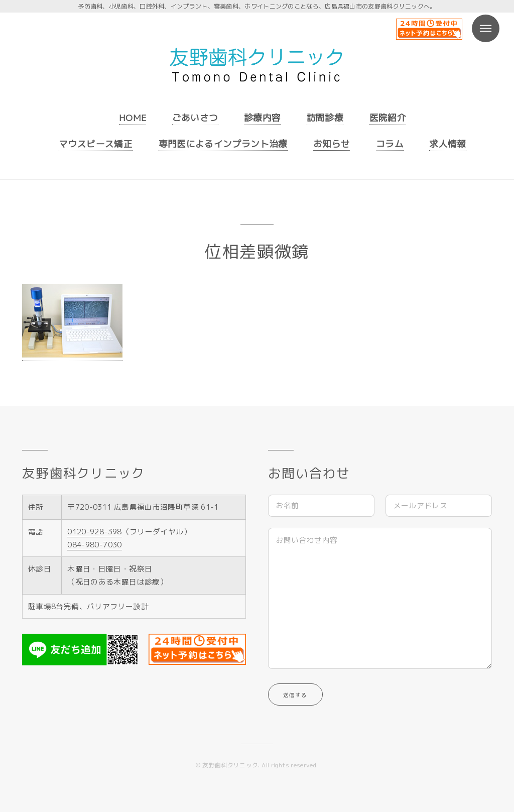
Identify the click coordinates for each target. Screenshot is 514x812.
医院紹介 (388, 118)
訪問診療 (325, 118)
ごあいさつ (195, 118)
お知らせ (332, 144)
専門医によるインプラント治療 (223, 144)
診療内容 (262, 118)
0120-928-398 (94, 532)
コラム (390, 144)
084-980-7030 (94, 545)
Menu (486, 28)
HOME (133, 118)
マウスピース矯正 (96, 144)
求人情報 (447, 144)
